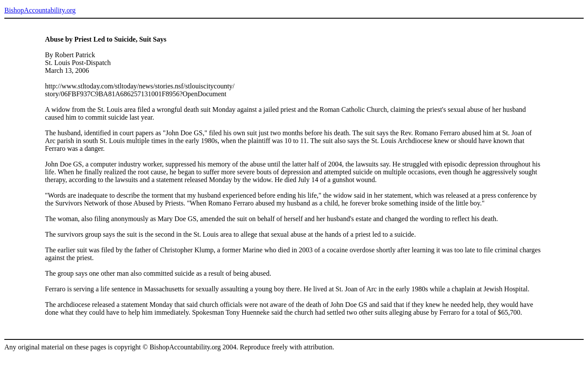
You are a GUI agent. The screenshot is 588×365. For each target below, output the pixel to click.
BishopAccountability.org (40, 10)
